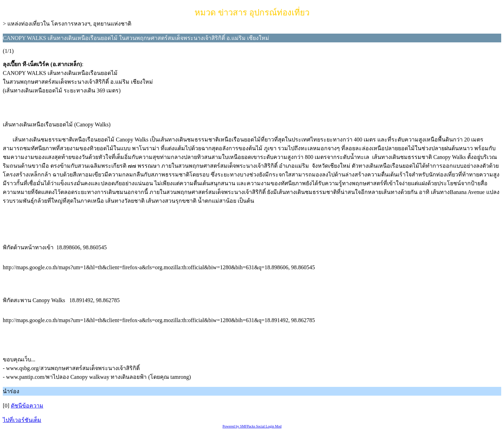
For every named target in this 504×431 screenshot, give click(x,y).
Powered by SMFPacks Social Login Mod (252, 426)
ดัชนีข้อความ (27, 406)
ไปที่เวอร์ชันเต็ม (22, 420)
